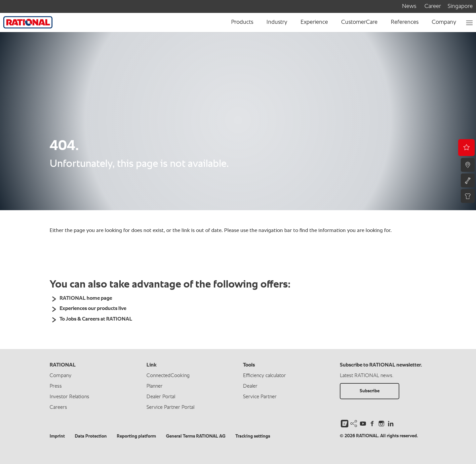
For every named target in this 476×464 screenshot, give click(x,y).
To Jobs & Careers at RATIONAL (96, 319)
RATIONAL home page (86, 298)
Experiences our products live (93, 309)
